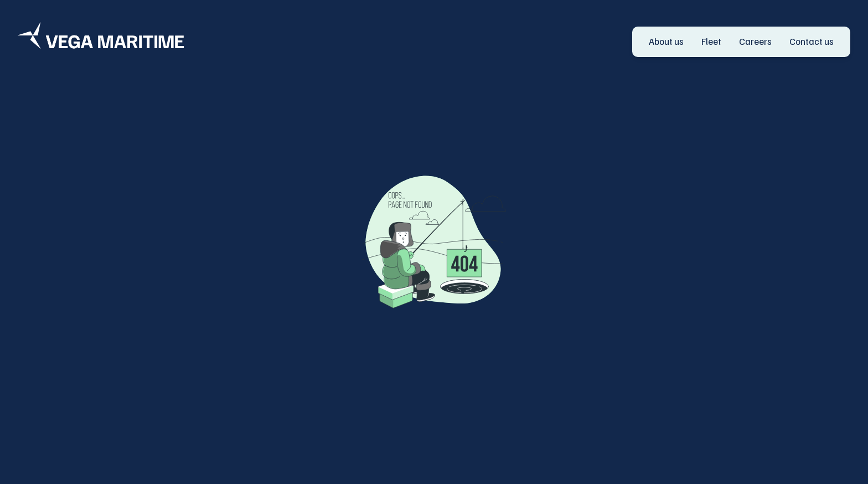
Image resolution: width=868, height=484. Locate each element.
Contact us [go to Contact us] (812, 41)
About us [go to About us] (666, 41)
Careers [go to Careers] (755, 41)
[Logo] (101, 35)
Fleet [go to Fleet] (711, 41)
